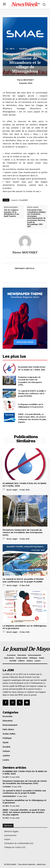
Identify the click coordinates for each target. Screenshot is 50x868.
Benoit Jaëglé (12, 490)
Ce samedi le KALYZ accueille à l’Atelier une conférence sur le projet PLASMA (32, 393)
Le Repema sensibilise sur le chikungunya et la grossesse (31, 406)
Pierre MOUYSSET (26, 80)
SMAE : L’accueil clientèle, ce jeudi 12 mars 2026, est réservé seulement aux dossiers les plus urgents (32, 418)
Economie (7, 787)
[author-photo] (4, 490)
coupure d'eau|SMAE (19, 200)
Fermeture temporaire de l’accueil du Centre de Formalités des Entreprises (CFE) (30, 381)
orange (23, 49)
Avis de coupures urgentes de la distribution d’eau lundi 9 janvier (11, 213)
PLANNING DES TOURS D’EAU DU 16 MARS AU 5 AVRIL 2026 (32, 368)
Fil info (10, 49)
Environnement (9, 796)
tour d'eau (38, 49)
